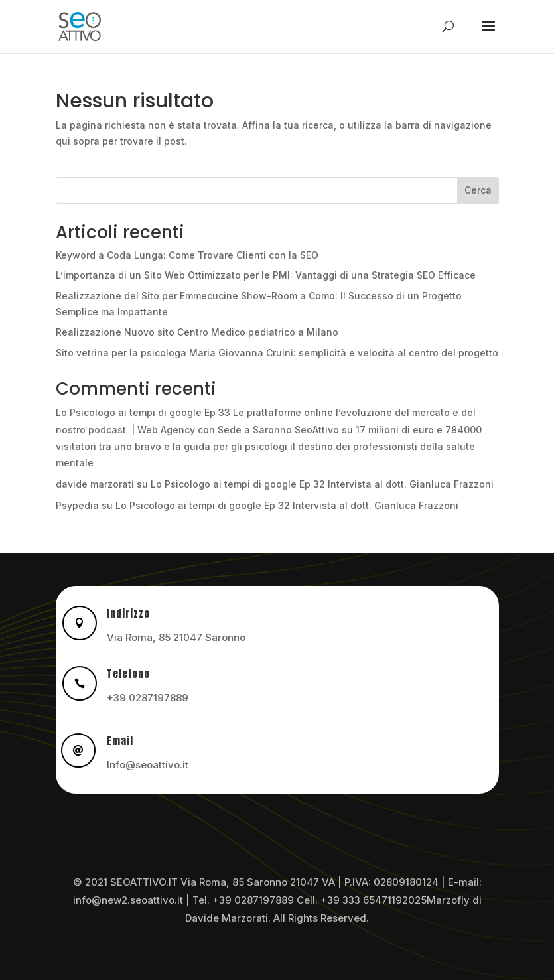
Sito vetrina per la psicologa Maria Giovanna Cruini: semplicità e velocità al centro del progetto (277, 353)
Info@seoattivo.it (148, 765)
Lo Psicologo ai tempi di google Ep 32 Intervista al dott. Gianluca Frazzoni (322, 484)
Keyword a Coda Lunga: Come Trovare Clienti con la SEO (187, 255)
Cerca (478, 190)
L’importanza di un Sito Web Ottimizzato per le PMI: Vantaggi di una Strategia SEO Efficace (266, 275)
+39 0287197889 (148, 698)
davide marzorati (95, 484)
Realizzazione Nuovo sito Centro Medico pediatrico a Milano (197, 332)
